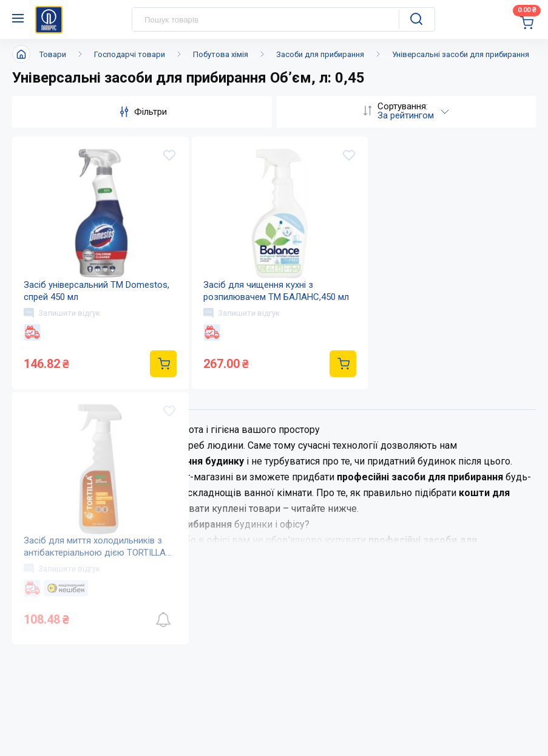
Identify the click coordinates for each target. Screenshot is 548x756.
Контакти (255, 512)
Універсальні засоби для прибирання (461, 54)
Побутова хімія (221, 54)
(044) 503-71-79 (68, 676)
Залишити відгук (63, 313)
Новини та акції (269, 488)
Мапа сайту (259, 536)
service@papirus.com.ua (71, 700)
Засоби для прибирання (320, 54)
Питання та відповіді (435, 488)
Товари (53, 54)
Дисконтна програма (435, 512)
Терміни (406, 536)
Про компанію (266, 464)
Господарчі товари (130, 54)
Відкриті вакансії (272, 560)
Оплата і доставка (428, 464)
